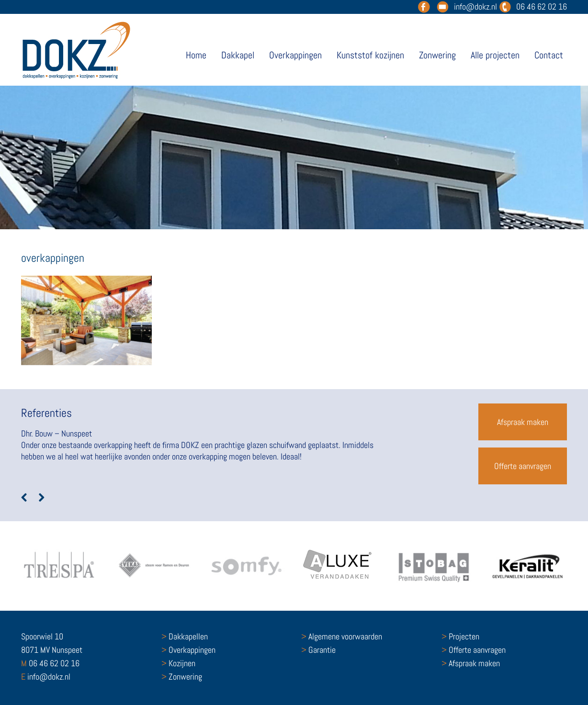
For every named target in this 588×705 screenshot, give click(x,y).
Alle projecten (495, 55)
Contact (549, 55)
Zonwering (437, 55)
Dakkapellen (185, 636)
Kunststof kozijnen (370, 55)
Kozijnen (178, 663)
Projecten (460, 636)
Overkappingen (295, 55)
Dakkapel (238, 55)
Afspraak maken (523, 422)
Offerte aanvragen (523, 466)
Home (196, 55)
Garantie (318, 650)
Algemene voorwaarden (342, 636)
